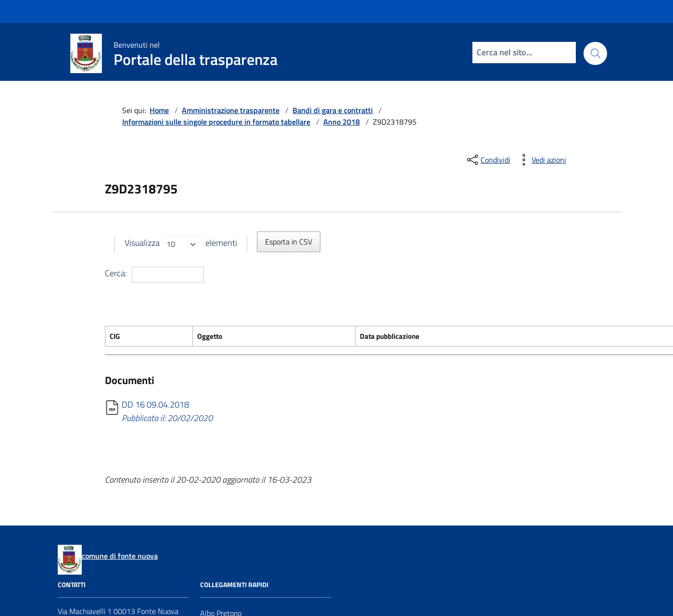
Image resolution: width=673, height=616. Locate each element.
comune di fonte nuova (120, 556)
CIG (115, 336)
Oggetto (210, 336)
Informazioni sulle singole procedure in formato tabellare (216, 122)
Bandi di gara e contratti (333, 110)
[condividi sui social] (488, 160)
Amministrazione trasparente (231, 110)
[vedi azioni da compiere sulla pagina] (541, 160)
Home (159, 110)
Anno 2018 (342, 122)
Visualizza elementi (181, 244)
